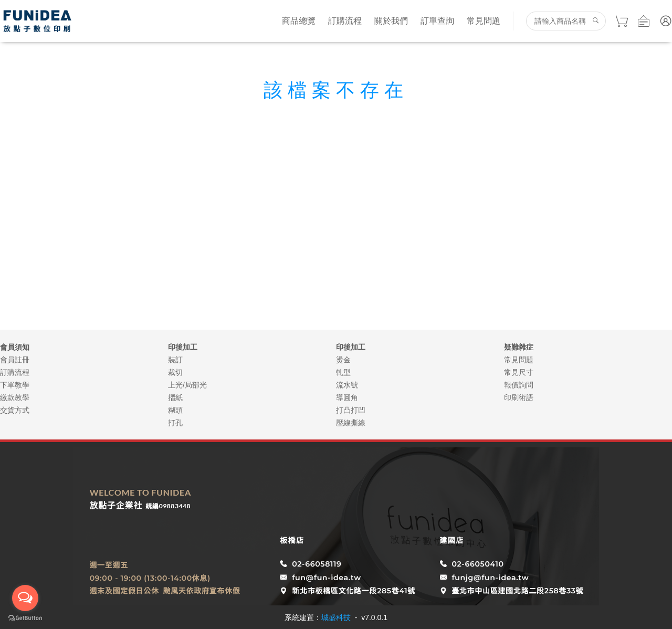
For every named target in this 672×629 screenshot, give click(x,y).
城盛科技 (336, 617)
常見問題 (484, 21)
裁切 (175, 372)
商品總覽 (299, 21)
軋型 (343, 372)
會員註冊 (15, 360)
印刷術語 (519, 397)
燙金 (343, 360)
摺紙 (175, 397)
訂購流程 (345, 21)
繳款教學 (15, 397)
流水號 (347, 385)
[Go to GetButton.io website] (25, 618)
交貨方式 (15, 410)
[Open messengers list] (25, 598)
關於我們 (391, 21)
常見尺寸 (519, 372)
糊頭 (175, 410)
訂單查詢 (437, 21)
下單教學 (15, 385)
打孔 (175, 423)
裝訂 (175, 360)
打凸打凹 (351, 410)
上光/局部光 (187, 385)
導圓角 (347, 397)
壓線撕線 (351, 423)
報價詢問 (519, 385)
